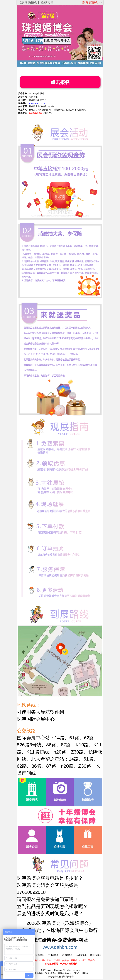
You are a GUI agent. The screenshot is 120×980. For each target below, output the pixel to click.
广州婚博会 (53, 955)
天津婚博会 (81, 955)
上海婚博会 (39, 955)
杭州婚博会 (96, 955)
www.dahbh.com (60, 947)
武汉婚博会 (67, 955)
